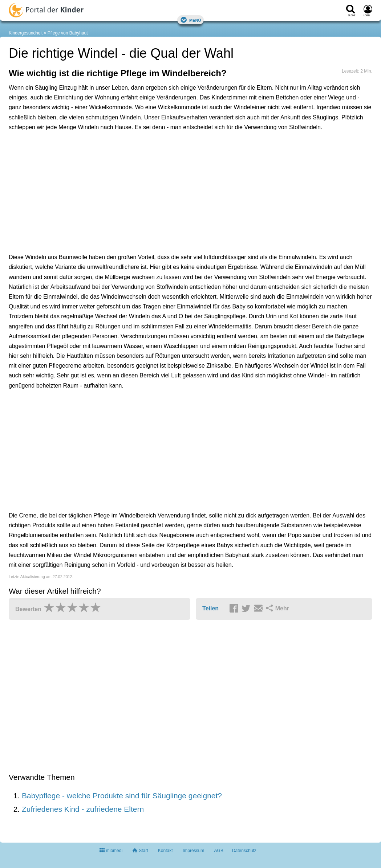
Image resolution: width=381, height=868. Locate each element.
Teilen (210, 608)
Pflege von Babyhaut (68, 33)
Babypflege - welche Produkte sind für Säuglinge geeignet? (122, 796)
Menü (191, 20)
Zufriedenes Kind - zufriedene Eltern (83, 809)
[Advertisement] (121, 171)
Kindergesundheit (26, 33)
